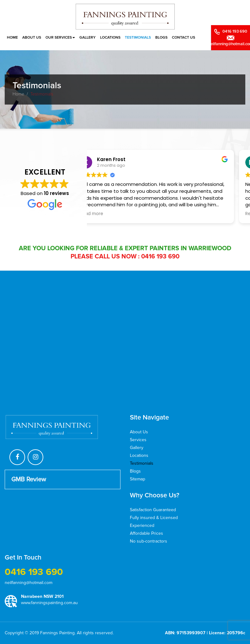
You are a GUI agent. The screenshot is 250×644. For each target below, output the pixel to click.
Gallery (88, 38)
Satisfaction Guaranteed (153, 510)
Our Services (60, 38)
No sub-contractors (149, 541)
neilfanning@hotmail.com (29, 583)
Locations (110, 38)
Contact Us (184, 38)
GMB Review (29, 479)
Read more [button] (107, 214)
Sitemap (138, 479)
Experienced (142, 525)
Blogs (161, 38)
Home (12, 38)
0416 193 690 (160, 257)
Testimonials (138, 38)
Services (138, 440)
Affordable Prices (146, 533)
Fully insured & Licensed (154, 518)
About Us (32, 38)
